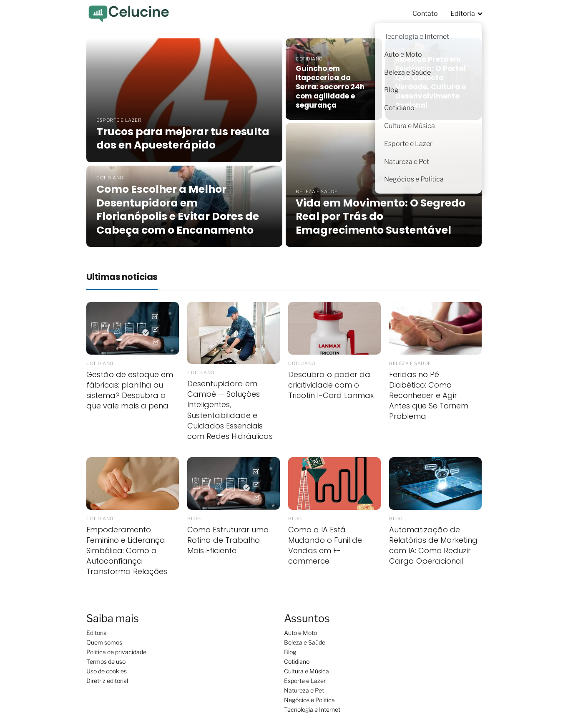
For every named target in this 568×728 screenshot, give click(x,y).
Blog (290, 652)
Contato (425, 14)
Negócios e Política (309, 700)
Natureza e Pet (304, 690)
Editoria (463, 14)
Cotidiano (297, 661)
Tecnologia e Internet (312, 709)
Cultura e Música (307, 671)
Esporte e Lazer (305, 681)
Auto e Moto (300, 633)
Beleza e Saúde (305, 642)
